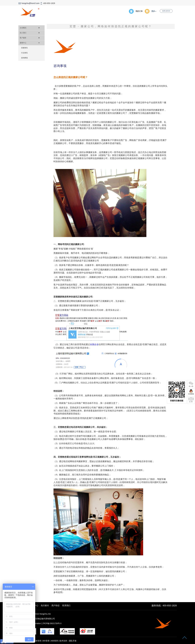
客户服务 (23, 38)
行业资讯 (24, 53)
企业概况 (23, 28)
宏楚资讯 (24, 48)
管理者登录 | (37, 641)
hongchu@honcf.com (31, 3)
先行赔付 (45, 605)
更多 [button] (154, 11)
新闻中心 (23, 43)
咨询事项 (24, 58)
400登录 (54, 641)
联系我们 (66, 605)
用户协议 (56, 605)
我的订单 (139, 11)
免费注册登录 (166, 11)
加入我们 (23, 33)
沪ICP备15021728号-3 (52, 623)
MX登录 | (47, 641)
